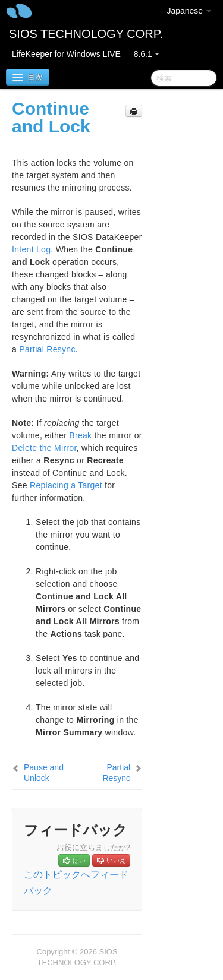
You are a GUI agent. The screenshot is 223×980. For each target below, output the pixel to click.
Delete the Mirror (44, 448)
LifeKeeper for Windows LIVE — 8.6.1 (86, 54)
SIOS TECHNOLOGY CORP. (86, 34)
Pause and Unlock (44, 773)
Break (80, 435)
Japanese (189, 11)
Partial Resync (47, 349)
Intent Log (31, 249)
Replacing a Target (66, 485)
